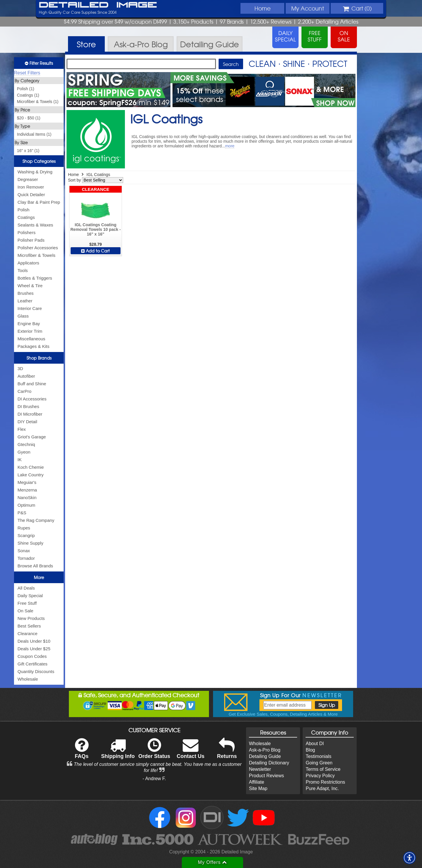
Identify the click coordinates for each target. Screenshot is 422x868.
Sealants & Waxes (35, 225)
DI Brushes (28, 406)
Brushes (26, 293)
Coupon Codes (32, 656)
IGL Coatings (98, 175)
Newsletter (260, 769)
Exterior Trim (30, 331)
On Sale (25, 611)
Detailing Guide (265, 756)
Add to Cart (95, 251)
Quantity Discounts (36, 671)
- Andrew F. (154, 779)
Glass (23, 316)
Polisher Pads (31, 240)
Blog (310, 750)
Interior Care (30, 308)
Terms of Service (323, 769)
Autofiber (26, 376)
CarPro (25, 391)
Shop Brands (39, 358)
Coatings (26, 217)
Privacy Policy (320, 776)
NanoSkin (27, 497)
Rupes (24, 528)
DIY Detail (27, 422)
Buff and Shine (32, 384)
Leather (25, 301)
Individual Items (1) (34, 134)
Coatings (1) (28, 95)
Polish (23, 210)
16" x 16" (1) (28, 151)
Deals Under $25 (34, 649)
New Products (31, 618)
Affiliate (257, 782)
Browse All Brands (35, 566)
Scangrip (26, 535)
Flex (22, 429)
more (230, 146)
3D (20, 368)
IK (20, 460)
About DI (315, 744)
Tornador (26, 558)
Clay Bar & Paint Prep (39, 202)
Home (263, 8)
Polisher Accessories (38, 248)
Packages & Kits (33, 346)
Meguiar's (27, 482)
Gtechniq (26, 444)
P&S (22, 513)
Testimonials (318, 756)
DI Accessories (32, 399)
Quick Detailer (31, 195)
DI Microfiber (30, 414)
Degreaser (28, 179)
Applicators (28, 263)
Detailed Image (98, 5)
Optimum (26, 505)
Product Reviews (266, 776)
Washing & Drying (35, 172)
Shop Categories (39, 161)
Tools (23, 270)
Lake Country (30, 475)
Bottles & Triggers (35, 278)
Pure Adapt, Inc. (322, 788)
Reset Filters (27, 73)
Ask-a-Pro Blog (265, 750)
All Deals (26, 588)
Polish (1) (26, 89)
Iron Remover (31, 187)
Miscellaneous (31, 339)
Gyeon (24, 452)
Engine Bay (29, 324)
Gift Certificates (33, 664)
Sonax (24, 551)
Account (308, 8)
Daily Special (30, 596)
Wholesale (28, 679)
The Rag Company (36, 520)
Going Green (319, 763)
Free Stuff (27, 603)
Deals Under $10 (34, 641)
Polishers (27, 232)
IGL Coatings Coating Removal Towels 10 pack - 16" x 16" (95, 229)
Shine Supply (30, 543)
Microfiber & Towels (36, 255)
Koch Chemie (31, 467)
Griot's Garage (32, 437)
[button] (409, 858)
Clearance (27, 633)
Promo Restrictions (325, 782)
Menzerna (27, 490)
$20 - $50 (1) (29, 118)
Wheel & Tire (30, 286)
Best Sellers (29, 626)
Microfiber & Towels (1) (38, 102)
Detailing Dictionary (269, 763)
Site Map (258, 788)
